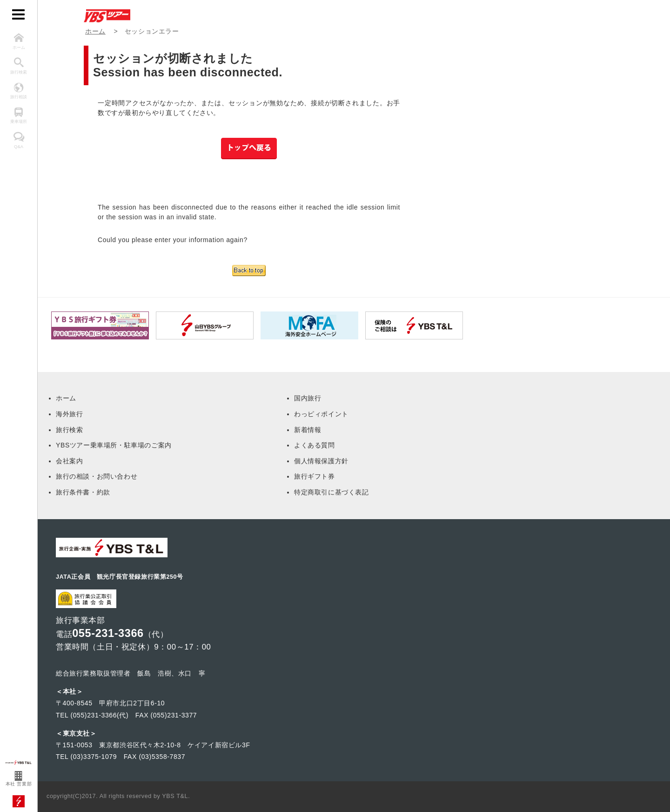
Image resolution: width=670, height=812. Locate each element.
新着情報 (308, 430)
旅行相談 (19, 91)
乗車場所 (19, 116)
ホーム (19, 41)
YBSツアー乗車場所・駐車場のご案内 (114, 445)
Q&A (19, 141)
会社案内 (69, 461)
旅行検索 (19, 66)
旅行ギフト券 (315, 476)
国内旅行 (308, 398)
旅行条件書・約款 (83, 492)
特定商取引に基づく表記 (332, 492)
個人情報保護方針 (321, 461)
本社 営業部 (19, 779)
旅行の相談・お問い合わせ (97, 476)
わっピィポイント (321, 414)
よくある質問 (315, 445)
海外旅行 (69, 414)
